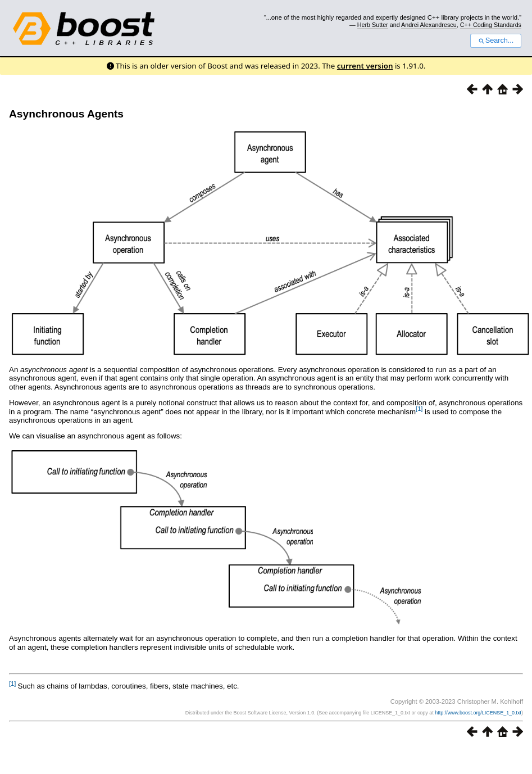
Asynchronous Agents (66, 114)
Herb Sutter (373, 25)
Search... (496, 40)
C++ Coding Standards (491, 25)
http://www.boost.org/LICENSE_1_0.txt (478, 713)
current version (365, 66)
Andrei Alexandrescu (429, 25)
